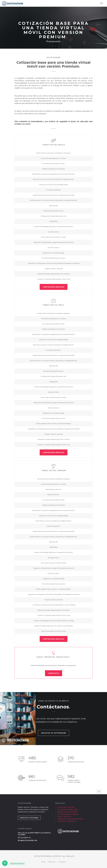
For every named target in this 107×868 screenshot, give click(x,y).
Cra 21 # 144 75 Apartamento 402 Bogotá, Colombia (34, 834)
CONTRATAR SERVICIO (54, 287)
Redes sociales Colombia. (67, 812)
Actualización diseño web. (68, 810)
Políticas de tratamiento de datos (70, 819)
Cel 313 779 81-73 (24, 838)
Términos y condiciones (67, 821)
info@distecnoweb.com (27, 841)
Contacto (62, 862)
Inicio (43, 862)
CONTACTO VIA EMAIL (29, 818)
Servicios (52, 862)
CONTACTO (54, 673)
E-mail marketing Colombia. (68, 814)
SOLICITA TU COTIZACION (54, 733)
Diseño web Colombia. (66, 807)
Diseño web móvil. (64, 816)
